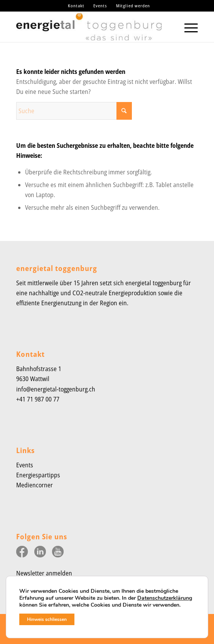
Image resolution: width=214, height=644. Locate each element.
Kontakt (76, 6)
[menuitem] (76, 6)
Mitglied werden (133, 6)
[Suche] (74, 111)
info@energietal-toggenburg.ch (56, 389)
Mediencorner (35, 485)
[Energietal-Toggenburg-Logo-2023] (89, 27)
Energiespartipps (38, 475)
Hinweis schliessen (47, 619)
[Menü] (187, 27)
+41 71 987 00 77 (38, 399)
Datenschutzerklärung (165, 598)
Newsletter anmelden (44, 573)
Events (100, 6)
